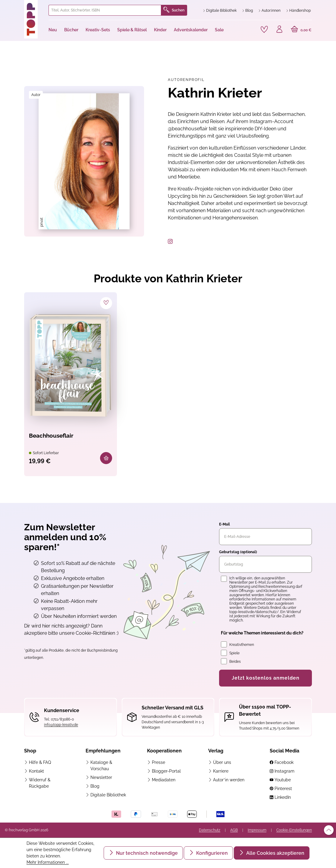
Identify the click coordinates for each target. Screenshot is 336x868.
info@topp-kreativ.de (61, 725)
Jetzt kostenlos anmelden (266, 678)
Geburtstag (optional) (238, 552)
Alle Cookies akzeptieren (275, 853)
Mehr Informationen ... (48, 862)
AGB (234, 830)
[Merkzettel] (264, 29)
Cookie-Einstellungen (294, 830)
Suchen (174, 10)
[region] (84, 161)
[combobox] (105, 10)
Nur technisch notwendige (146, 853)
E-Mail (225, 525)
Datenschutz (210, 830)
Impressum (257, 830)
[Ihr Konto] (279, 30)
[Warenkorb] (301, 30)
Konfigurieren (211, 853)
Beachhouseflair (52, 436)
